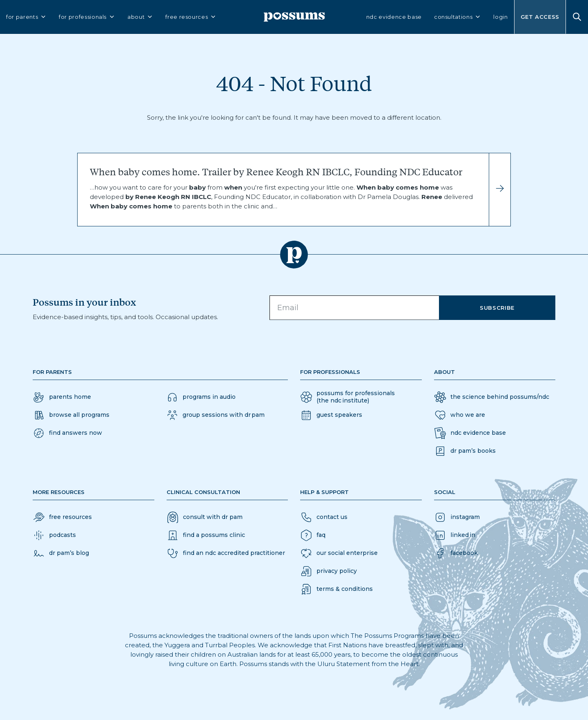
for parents (26, 17)
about (140, 17)
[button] (67, 433)
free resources (191, 17)
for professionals (87, 17)
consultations (458, 17)
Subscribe (497, 308)
